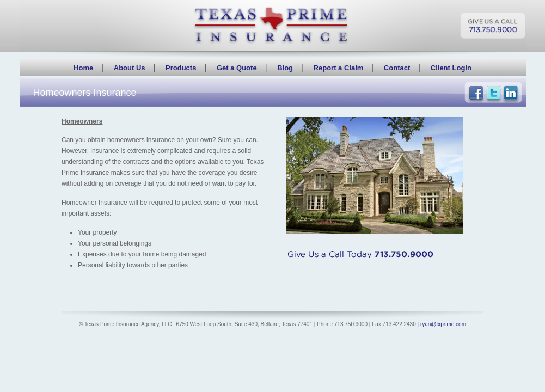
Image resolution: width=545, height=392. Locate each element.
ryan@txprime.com (443, 324)
